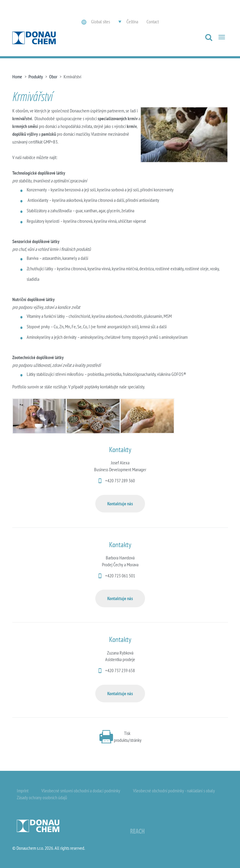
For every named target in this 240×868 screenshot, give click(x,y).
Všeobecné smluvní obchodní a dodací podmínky (81, 791)
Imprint (23, 791)
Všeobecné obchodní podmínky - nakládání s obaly (174, 791)
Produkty (36, 77)
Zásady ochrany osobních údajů (42, 797)
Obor (53, 77)
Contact (153, 22)
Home (17, 77)
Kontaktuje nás (120, 504)
